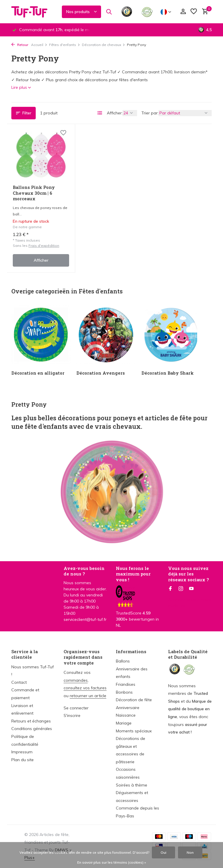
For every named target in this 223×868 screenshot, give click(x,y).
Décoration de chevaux (104, 45)
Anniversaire (128, 708)
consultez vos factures (85, 688)
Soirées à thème (132, 785)
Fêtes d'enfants (65, 45)
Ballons (123, 661)
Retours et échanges (31, 721)
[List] (100, 113)
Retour (20, 45)
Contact (19, 682)
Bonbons (124, 692)
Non (190, 852)
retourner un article (88, 696)
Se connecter (76, 708)
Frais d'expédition (44, 246)
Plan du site (23, 760)
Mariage (124, 723)
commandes (76, 680)
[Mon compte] (183, 12)
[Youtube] (191, 589)
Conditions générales (32, 729)
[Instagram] (181, 589)
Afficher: (115, 113)
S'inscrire (72, 715)
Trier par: (150, 113)
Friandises (126, 684)
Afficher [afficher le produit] (41, 260)
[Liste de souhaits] (194, 12)
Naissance (126, 715)
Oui (163, 852)
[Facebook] (170, 589)
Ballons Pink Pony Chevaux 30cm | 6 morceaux (34, 193)
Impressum (22, 752)
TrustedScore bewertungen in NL (137, 611)
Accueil (39, 45)
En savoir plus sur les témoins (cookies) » (112, 862)
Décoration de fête (134, 700)
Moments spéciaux (134, 731)
